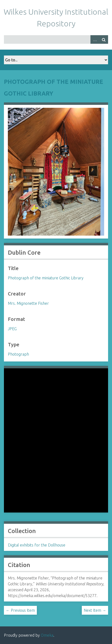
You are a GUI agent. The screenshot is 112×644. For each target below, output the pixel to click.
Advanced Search (95, 39)
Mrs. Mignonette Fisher (28, 303)
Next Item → (95, 610)
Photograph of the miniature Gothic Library (46, 278)
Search (104, 39)
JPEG (12, 329)
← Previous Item (20, 610)
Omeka (47, 635)
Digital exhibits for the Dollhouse (37, 545)
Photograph (18, 354)
